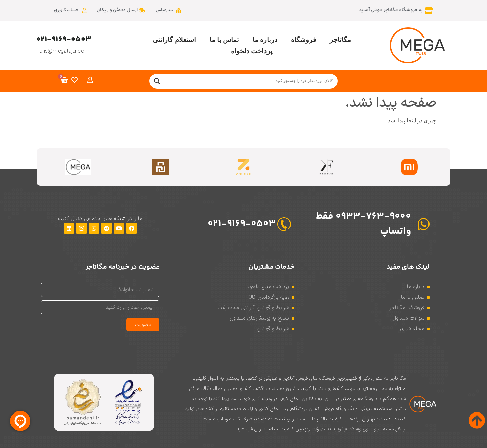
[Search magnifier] (157, 81)
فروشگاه (304, 40)
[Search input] (250, 81)
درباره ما (265, 40)
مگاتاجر (340, 40)
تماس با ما (224, 40)
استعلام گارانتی (174, 40)
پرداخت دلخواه (252, 51)
